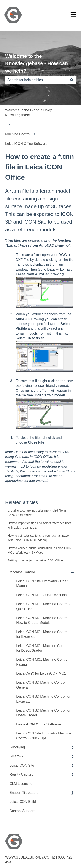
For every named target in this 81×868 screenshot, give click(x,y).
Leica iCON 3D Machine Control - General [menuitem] (42, 685)
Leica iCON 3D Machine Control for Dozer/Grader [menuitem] (43, 713)
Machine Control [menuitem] (22, 572)
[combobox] (36, 80)
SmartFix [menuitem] (16, 756)
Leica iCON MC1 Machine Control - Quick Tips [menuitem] (43, 606)
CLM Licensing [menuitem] (21, 784)
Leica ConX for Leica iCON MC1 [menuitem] (41, 673)
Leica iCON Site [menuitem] (22, 765)
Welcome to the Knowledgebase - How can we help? (37, 64)
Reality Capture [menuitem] (21, 774)
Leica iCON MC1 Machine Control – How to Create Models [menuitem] (44, 620)
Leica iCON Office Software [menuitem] (39, 724)
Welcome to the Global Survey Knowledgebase (29, 112)
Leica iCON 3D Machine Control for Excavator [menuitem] (43, 699)
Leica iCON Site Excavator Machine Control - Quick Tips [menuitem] (44, 736)
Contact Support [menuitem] (22, 811)
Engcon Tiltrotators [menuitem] (24, 793)
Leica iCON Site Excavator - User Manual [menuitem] (42, 583)
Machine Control (18, 134)
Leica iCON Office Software (26, 144)
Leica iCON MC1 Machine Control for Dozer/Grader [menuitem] (42, 648)
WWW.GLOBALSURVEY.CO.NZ (30, 857)
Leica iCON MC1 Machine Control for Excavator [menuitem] (42, 634)
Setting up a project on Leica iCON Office (35, 560)
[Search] (72, 80)
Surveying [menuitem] (17, 747)
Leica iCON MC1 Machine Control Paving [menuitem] (42, 662)
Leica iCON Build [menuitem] (23, 802)
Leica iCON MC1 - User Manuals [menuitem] (41, 595)
